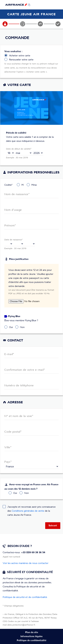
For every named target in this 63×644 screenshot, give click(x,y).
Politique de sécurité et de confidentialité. (25, 597)
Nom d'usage (13, 210)
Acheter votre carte (20, 55)
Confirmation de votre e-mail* (25, 370)
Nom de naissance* (17, 194)
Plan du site (32, 632)
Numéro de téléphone (19, 386)
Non (22, 327)
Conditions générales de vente (28, 511)
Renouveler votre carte (21, 59)
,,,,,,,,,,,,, (10, 153)
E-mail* (9, 354)
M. (23, 185)
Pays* (8, 462)
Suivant (53, 526)
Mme (34, 185)
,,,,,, (23, 153)
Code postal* (13, 432)
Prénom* (10, 226)
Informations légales (32, 636)
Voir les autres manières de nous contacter (26, 563)
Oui (11, 327)
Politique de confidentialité (32, 640)
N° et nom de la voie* (19, 416)
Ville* (8, 447)
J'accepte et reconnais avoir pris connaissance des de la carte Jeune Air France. (32, 511)
